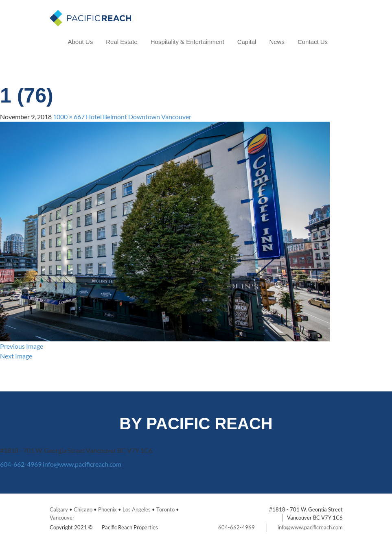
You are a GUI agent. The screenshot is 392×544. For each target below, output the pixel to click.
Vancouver (62, 518)
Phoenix (107, 509)
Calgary (59, 509)
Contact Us (313, 42)
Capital (247, 42)
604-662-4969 (21, 464)
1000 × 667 (69, 117)
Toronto (165, 509)
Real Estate (122, 42)
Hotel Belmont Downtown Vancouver (139, 117)
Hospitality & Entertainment (187, 42)
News (277, 42)
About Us (81, 42)
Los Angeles (137, 509)
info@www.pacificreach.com (82, 464)
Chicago (83, 509)
